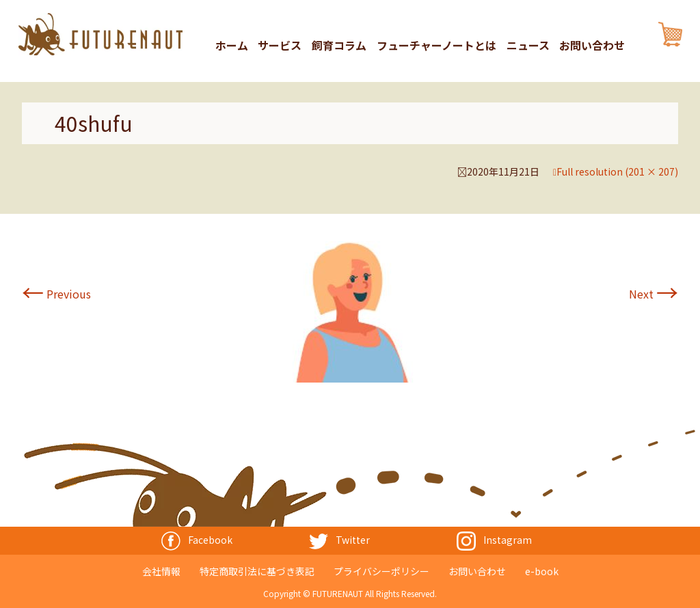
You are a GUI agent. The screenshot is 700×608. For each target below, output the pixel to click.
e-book (542, 571)
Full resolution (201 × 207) (617, 171)
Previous (56, 294)
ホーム (232, 45)
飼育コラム (339, 45)
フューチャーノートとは (436, 45)
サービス (280, 45)
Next (654, 294)
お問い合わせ (592, 45)
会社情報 (161, 571)
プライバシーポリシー (381, 571)
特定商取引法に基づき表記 (257, 571)
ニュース (528, 45)
